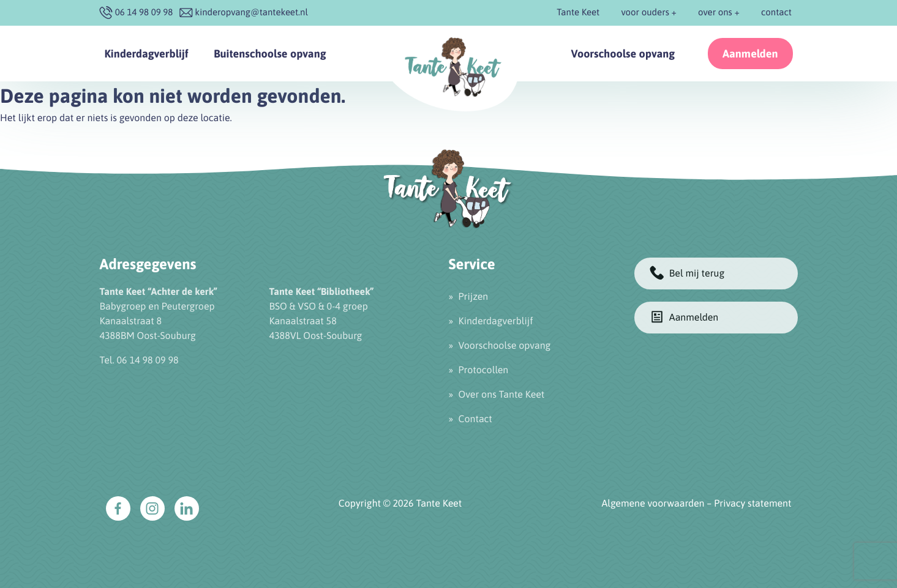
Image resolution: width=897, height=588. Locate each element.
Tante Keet (578, 13)
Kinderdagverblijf (147, 54)
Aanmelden (750, 54)
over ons (715, 13)
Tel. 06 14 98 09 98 (139, 360)
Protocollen (484, 370)
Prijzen (474, 297)
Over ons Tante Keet (502, 395)
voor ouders (645, 13)
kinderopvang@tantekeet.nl (251, 13)
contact (776, 13)
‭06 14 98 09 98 (144, 13)
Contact (475, 419)
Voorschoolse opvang (623, 54)
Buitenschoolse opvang (270, 54)
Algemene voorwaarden (653, 504)
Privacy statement (753, 504)
